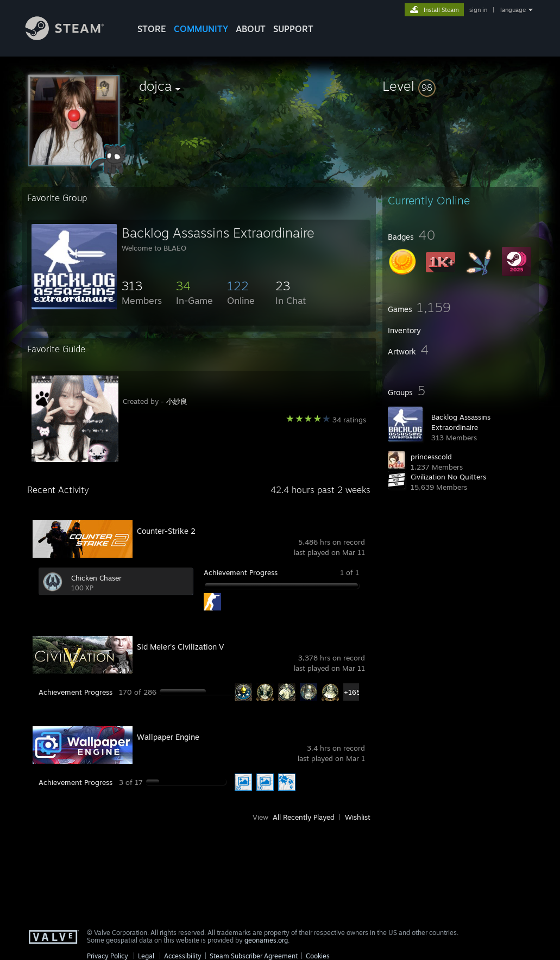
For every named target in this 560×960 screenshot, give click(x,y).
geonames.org (266, 940)
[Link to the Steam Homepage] (73, 37)
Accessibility (183, 956)
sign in (478, 10)
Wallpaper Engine (168, 737)
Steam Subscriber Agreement (254, 956)
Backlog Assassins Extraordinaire (218, 233)
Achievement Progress (241, 572)
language (513, 10)
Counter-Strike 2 (166, 531)
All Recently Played (304, 817)
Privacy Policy (108, 956)
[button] (461, 86)
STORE (152, 29)
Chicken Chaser (96, 578)
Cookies (318, 956)
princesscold (431, 457)
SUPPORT (293, 29)
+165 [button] (352, 692)
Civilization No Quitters (448, 477)
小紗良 (177, 401)
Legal (146, 956)
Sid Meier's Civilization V (180, 647)
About (251, 29)
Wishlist (358, 817)
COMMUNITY (201, 29)
